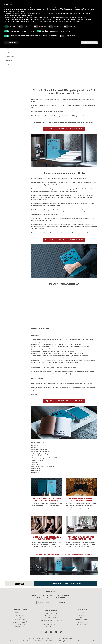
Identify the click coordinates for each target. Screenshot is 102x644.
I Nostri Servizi (19, 613)
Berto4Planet (9, 52)
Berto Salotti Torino (51, 618)
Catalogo (83, 615)
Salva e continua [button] (89, 42)
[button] (97, 5)
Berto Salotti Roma (51, 616)
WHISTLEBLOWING (83, 625)
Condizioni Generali (83, 620)
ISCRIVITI (62, 602)
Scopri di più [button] (11, 42)
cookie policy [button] (22, 12)
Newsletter (83, 618)
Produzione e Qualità (19, 622)
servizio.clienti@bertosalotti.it (64, 639)
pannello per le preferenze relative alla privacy (66, 21)
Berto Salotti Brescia (51, 625)
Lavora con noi (19, 620)
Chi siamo (19, 615)
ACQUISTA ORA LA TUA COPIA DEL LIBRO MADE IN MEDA (64, 129)
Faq (83, 613)
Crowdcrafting (9, 57)
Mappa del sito (71, 641)
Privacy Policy (82, 641)
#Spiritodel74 (9, 61)
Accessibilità (91, 641)
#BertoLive (9, 65)
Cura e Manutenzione (19, 625)
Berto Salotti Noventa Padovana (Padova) (51, 621)
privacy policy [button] (61, 8)
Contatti (19, 618)
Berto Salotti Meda (51, 613)
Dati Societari (52, 641)
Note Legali (62, 641)
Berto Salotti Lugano (51, 627)
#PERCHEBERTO (19, 627)
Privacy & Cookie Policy (83, 622)
